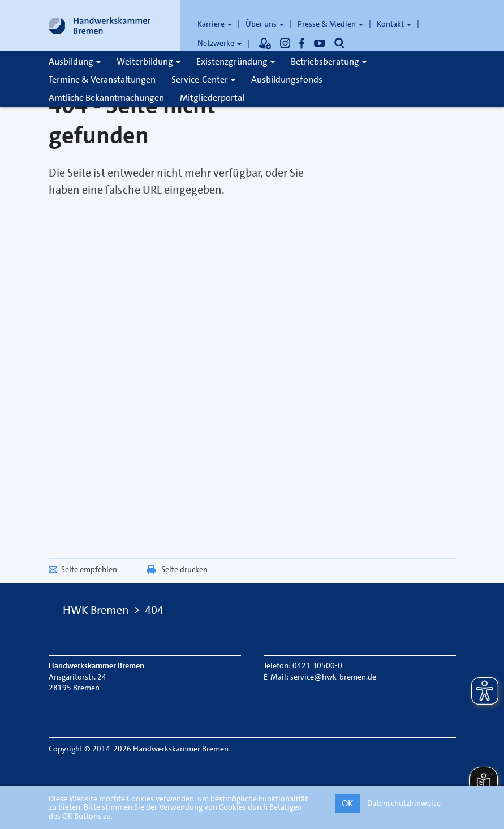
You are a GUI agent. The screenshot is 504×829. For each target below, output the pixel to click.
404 (154, 610)
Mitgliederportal (212, 98)
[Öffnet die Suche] (339, 43)
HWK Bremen (96, 610)
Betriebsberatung (329, 61)
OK (347, 803)
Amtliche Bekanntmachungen (106, 98)
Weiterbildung (148, 61)
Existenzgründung (236, 61)
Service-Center (203, 80)
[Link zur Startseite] (100, 25)
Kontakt (394, 24)
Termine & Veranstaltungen (102, 80)
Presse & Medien (330, 24)
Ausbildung (75, 61)
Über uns (265, 24)
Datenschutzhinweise (404, 803)
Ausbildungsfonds (287, 80)
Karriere (215, 24)
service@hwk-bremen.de (333, 677)
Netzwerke (219, 43)
